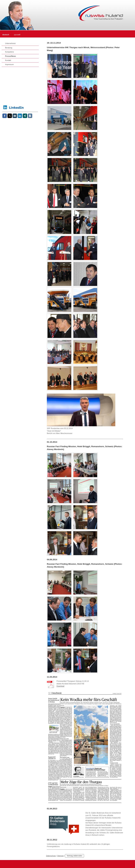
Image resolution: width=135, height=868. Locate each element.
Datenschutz (51, 856)
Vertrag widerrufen (74, 856)
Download (60, 686)
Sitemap (60, 856)
